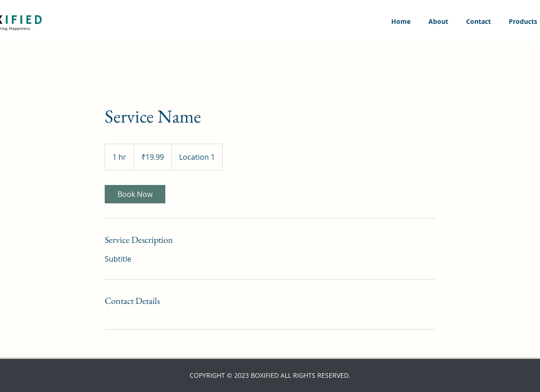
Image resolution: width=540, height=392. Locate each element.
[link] (135, 194)
